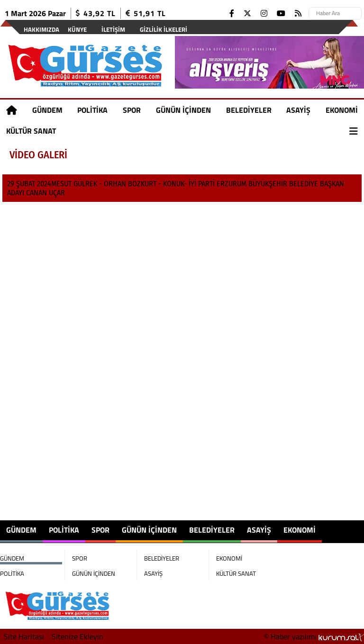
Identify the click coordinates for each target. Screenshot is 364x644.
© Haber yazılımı (314, 636)
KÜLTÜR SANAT (31, 131)
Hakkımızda (41, 29)
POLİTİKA (92, 110)
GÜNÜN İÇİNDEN (183, 110)
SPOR (132, 110)
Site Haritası (24, 636)
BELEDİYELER (249, 110)
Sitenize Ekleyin (77, 636)
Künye (77, 29)
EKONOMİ (342, 110)
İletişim (113, 29)
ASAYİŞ (298, 110)
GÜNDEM (47, 110)
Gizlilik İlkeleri (164, 29)
